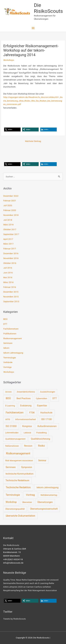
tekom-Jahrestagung (13, 353)
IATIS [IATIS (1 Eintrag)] (8, 419)
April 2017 (8, 239)
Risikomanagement (12, 338)
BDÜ (5, 319)
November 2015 (11, 297)
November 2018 (11, 215)
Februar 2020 (10, 210)
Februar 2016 (10, 287)
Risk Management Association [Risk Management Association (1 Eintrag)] (19, 461)
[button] (12, 130)
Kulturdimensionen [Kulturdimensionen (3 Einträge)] (47, 426)
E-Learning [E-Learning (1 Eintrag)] (10, 406)
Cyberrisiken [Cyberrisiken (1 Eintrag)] (41, 398)
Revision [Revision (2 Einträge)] (28, 446)
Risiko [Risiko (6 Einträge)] (41, 446)
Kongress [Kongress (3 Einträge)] (27, 426)
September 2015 (11, 301)
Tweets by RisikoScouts (14, 619)
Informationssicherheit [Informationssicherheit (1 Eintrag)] (26, 419)
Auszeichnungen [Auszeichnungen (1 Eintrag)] (48, 392)
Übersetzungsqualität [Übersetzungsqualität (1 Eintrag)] (15, 509)
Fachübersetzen (11, 329)
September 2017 (11, 234)
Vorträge (7, 367)
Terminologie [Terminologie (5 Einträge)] (13, 495)
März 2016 (8, 282)
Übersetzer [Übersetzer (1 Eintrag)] (27, 502)
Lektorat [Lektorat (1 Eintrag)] (27, 433)
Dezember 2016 (11, 253)
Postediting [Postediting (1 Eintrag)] (41, 433)
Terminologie (10, 358)
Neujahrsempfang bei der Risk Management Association (30, 590)
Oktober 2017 (10, 229)
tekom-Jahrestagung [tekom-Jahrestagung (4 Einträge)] (48, 487)
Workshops (9, 60)
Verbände (8, 362)
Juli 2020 (8, 205)
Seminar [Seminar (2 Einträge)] (42, 460)
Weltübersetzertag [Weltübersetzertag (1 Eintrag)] (49, 495)
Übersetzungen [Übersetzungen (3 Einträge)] (45, 502)
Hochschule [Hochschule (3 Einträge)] (46, 413)
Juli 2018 (8, 220)
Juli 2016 (8, 268)
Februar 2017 (10, 249)
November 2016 (11, 258)
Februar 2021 (10, 201)
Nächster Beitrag (33, 141)
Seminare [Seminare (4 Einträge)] (11, 467)
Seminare (8, 343)
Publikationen (10, 334)
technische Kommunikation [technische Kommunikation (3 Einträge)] (19, 474)
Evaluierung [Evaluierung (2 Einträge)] (26, 406)
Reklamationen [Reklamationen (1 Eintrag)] (12, 446)
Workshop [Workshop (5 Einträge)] (11, 502)
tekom (6, 348)
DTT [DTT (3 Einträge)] (55, 398)
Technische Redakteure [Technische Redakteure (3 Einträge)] (17, 480)
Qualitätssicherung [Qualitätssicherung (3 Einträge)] (40, 439)
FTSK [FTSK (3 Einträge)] (32, 413)
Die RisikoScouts (48, 8)
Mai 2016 (8, 277)
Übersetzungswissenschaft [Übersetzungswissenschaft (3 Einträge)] (44, 509)
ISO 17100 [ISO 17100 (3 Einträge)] (46, 419)
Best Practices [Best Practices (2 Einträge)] (23, 398)
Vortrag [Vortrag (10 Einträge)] (30, 495)
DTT (5, 324)
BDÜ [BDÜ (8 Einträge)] (8, 398)
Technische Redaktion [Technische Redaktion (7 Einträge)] (18, 487)
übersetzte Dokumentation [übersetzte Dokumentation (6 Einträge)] (20, 516)
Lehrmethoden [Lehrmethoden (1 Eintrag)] (12, 433)
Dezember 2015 (11, 292)
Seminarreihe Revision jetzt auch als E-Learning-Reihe (29, 583)
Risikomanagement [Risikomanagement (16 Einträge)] (18, 453)
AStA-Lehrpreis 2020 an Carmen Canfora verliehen (27, 587)
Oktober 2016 (10, 263)
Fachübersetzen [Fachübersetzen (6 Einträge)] (15, 413)
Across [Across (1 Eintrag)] (8, 392)
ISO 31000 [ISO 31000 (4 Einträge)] (11, 426)
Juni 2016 (8, 273)
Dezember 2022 (11, 196)
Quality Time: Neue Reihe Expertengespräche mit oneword (31, 580)
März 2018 (8, 225)
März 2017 (8, 244)
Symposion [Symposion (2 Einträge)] (27, 467)
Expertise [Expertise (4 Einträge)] (42, 406)
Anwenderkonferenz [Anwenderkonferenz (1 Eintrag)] (26, 392)
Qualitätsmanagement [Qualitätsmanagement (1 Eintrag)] (15, 439)
